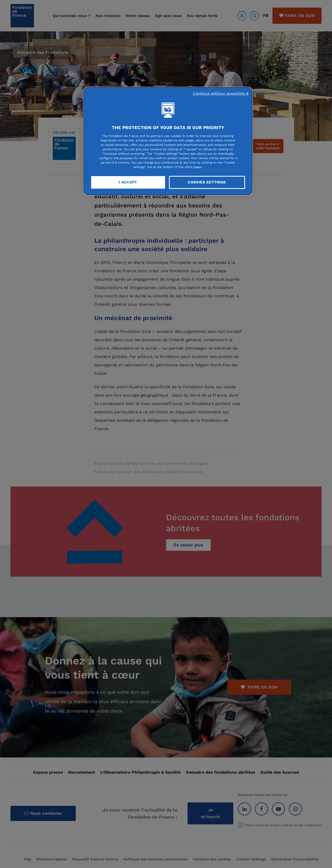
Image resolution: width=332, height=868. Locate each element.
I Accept (128, 182)
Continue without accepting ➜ (221, 93)
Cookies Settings (207, 182)
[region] (168, 141)
